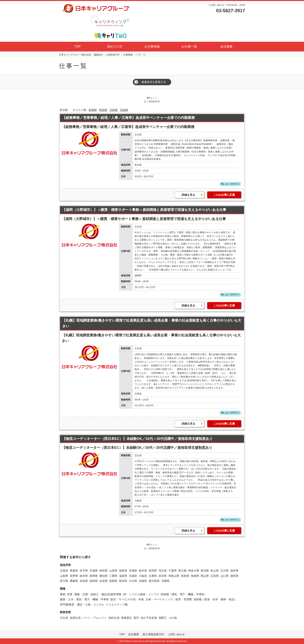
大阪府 (143, 576)
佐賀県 (104, 581)
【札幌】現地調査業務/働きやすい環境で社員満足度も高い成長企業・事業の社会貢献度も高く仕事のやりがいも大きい (152, 323)
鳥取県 (185, 576)
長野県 (74, 576)
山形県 (113, 571)
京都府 (133, 576)
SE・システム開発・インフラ (141, 594)
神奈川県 (194, 571)
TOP (78, 47)
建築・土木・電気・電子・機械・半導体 (84, 599)
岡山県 (205, 576)
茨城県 (133, 571)
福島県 (123, 571)
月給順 (124, 110)
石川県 (225, 571)
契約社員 (114, 618)
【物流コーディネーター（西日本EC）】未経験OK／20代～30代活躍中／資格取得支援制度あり (137, 439)
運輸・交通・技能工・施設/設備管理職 (98, 594)
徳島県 (234, 576)
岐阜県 (84, 576)
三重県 (113, 576)
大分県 (133, 581)
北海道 (64, 571)
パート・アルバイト (95, 618)
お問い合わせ (177, 634)
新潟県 (205, 571)
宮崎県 (143, 581)
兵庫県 (153, 576)
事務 (63, 594)
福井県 (234, 571)
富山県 (215, 571)
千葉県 (173, 571)
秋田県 (104, 571)
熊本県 (123, 581)
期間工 (163, 618)
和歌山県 (174, 576)
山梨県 (64, 576)
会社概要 (226, 47)
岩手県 (84, 571)
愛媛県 (74, 581)
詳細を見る (188, 195)
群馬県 (153, 571)
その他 (173, 618)
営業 (70, 594)
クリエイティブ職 (117, 605)
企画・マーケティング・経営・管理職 (169, 599)
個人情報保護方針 (154, 634)
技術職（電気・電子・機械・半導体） (184, 594)
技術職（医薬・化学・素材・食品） (215, 599)
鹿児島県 (154, 581)
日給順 (114, 110)
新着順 (93, 110)
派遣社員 (75, 618)
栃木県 (143, 571)
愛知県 (104, 576)
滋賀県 (123, 576)
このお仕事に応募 (224, 195)
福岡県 (94, 581)
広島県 (215, 576)
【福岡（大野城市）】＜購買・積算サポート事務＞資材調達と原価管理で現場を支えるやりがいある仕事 (144, 210)
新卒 (136, 618)
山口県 (225, 576)
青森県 (74, 571)
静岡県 (94, 576)
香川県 (64, 581)
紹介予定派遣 (149, 618)
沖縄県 (165, 581)
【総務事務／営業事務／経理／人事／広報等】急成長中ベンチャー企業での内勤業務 (129, 118)
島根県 (195, 576)
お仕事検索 (152, 47)
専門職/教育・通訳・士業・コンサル (82, 605)
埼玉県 (163, 571)
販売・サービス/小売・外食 (127, 599)
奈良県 (163, 576)
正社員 (64, 618)
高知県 (84, 581)
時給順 (103, 110)
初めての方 (115, 47)
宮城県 (94, 571)
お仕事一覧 (189, 47)
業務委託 (127, 618)
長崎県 (113, 581)
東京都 (182, 571)
